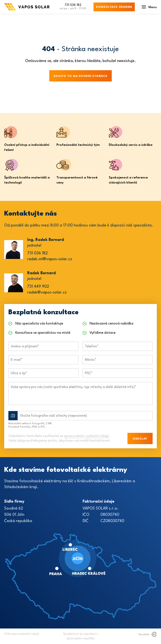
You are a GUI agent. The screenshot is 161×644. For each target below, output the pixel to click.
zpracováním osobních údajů (86, 436)
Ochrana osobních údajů (22, 634)
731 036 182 (73, 7)
